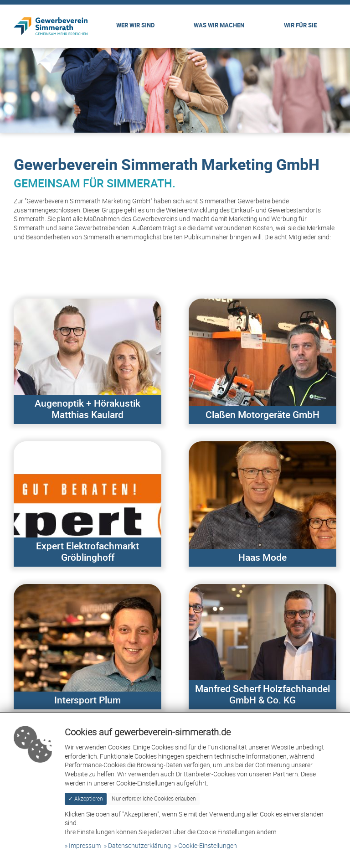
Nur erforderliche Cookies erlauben (154, 798)
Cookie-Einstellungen (208, 846)
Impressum (85, 846)
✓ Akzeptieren (86, 798)
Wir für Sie (300, 26)
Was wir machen (219, 26)
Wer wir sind (135, 26)
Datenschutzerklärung (139, 846)
